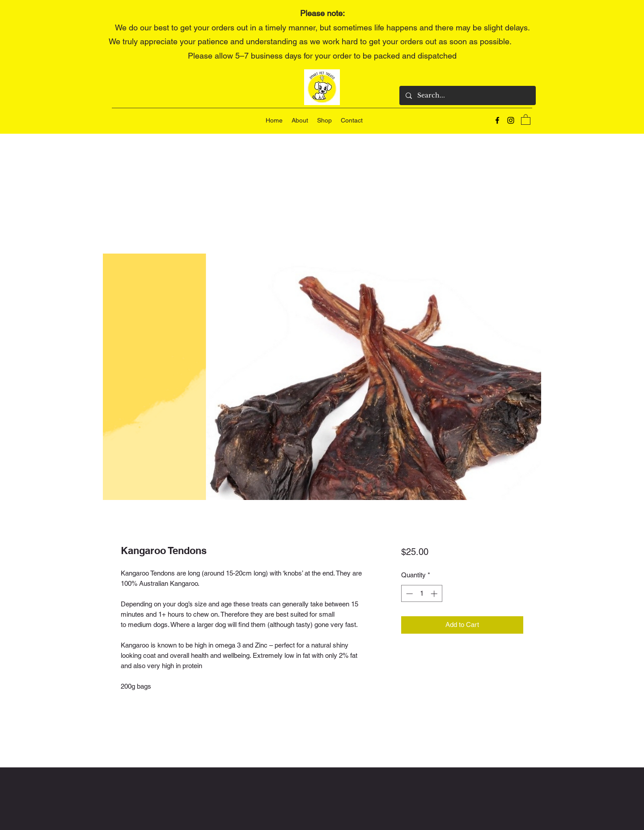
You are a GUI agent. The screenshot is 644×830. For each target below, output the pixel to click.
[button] (526, 119)
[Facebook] (497, 120)
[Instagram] (511, 120)
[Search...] (467, 95)
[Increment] (435, 594)
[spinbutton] (422, 594)
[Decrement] (409, 594)
